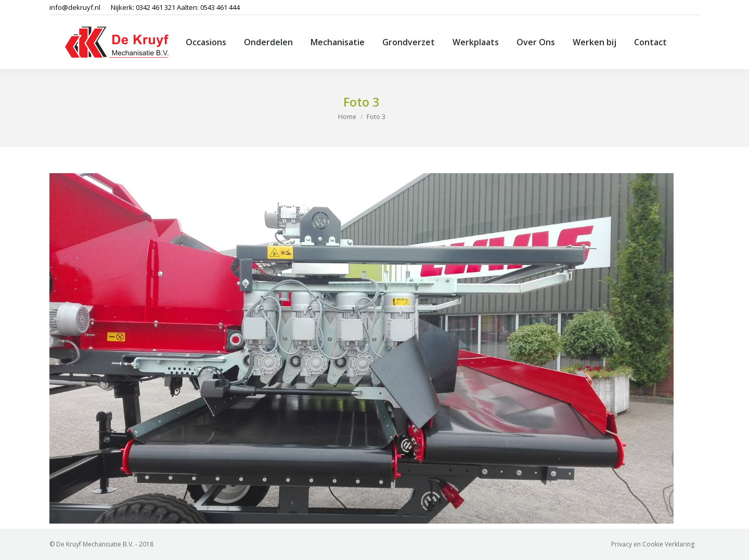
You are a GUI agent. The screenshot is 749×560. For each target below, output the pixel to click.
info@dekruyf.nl (75, 7)
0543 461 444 (220, 7)
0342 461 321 (156, 7)
